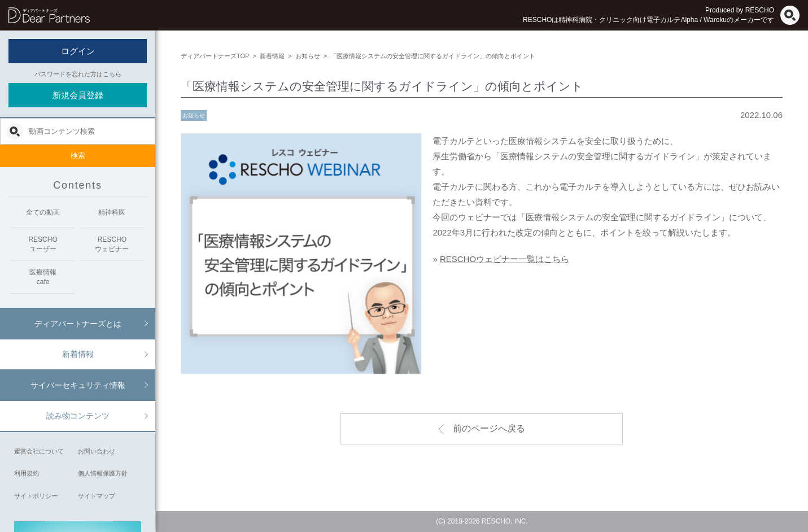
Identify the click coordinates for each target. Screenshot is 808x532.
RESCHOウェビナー (112, 244)
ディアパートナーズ (49, 15)
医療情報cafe (43, 277)
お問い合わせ (97, 451)
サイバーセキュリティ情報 (78, 385)
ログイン (78, 51)
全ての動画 (43, 212)
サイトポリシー (36, 496)
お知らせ (194, 115)
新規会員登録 (78, 95)
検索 (78, 156)
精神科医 (112, 212)
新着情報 (78, 354)
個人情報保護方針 (103, 473)
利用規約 (27, 473)
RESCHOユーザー (43, 244)
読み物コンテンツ (78, 416)
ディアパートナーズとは (78, 324)
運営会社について (39, 451)
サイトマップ (97, 496)
